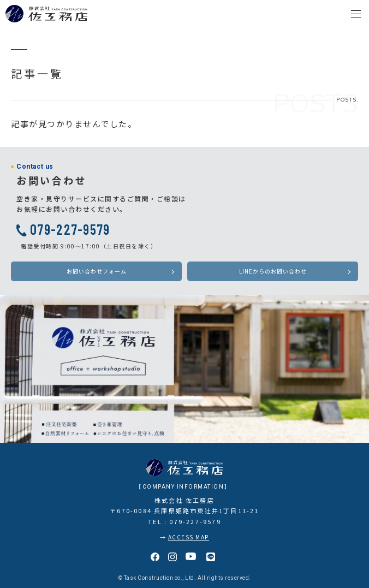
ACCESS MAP (189, 537)
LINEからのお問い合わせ (273, 271)
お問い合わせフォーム (97, 271)
